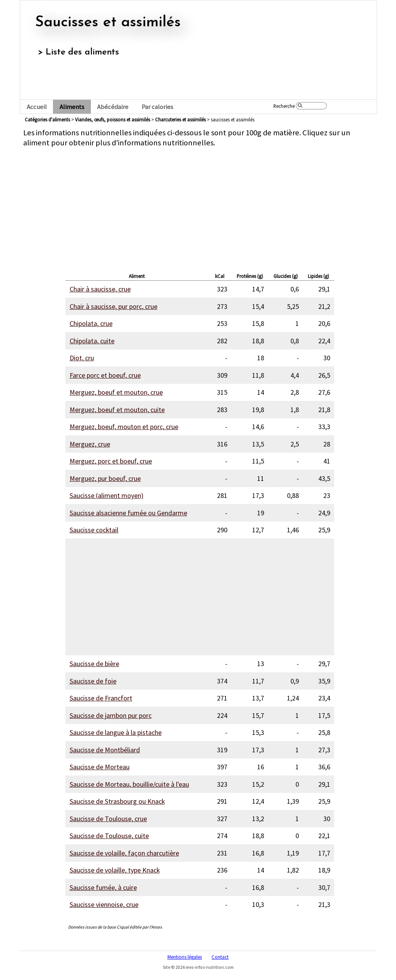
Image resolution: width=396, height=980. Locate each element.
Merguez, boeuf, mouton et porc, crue (124, 427)
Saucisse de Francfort (101, 698)
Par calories (157, 107)
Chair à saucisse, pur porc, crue (114, 306)
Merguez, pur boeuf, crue (105, 478)
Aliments (72, 107)
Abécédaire (113, 107)
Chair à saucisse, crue (100, 289)
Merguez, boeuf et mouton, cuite (117, 410)
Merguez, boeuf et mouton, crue (116, 392)
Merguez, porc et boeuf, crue (111, 461)
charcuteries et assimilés (180, 119)
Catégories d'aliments (47, 119)
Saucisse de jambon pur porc (111, 715)
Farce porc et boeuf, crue (105, 375)
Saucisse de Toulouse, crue (108, 819)
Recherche (284, 106)
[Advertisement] (200, 208)
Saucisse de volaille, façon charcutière (124, 853)
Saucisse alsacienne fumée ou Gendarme (128, 513)
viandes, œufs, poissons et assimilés (113, 119)
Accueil (37, 107)
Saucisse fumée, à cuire (103, 887)
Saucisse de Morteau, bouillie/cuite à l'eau (129, 784)
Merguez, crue (90, 444)
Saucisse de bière (94, 664)
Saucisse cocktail (94, 530)
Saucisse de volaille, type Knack (115, 870)
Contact (220, 957)
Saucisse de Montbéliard (105, 750)
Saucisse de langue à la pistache (116, 732)
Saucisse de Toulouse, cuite (109, 836)
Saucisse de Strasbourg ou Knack (117, 801)
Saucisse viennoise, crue (104, 904)
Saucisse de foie (93, 681)
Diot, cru (82, 358)
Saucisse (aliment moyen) (107, 495)
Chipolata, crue (91, 323)
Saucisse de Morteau (100, 767)
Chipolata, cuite (92, 341)
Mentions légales (185, 957)
